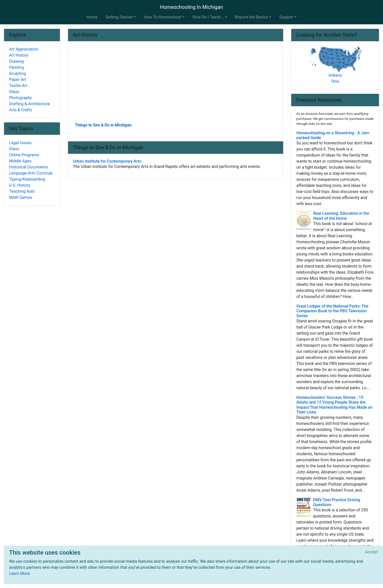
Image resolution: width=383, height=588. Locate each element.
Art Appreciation (24, 49)
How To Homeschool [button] (163, 17)
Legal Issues (20, 143)
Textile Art (18, 86)
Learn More (19, 573)
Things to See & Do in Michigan (103, 125)
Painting (16, 67)
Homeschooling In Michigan (191, 7)
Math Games (21, 197)
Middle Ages (20, 161)
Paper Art (18, 80)
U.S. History (20, 185)
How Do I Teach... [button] (208, 17)
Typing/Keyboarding (27, 179)
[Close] (371, 552)
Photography (20, 98)
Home (92, 17)
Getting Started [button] (119, 17)
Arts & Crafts (21, 110)
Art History (19, 55)
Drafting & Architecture (29, 104)
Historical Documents (29, 167)
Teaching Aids (22, 191)
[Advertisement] (176, 84)
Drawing (16, 61)
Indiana (335, 75)
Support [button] (286, 17)
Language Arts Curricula (31, 173)
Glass (14, 92)
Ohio (335, 81)
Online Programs (24, 155)
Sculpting (18, 73)
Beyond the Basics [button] (252, 17)
